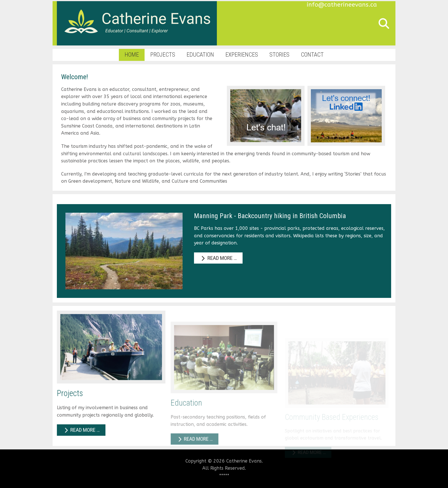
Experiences (242, 55)
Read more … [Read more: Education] (195, 454)
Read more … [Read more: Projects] (82, 443)
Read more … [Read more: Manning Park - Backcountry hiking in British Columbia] (218, 258)
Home (132, 55)
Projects (163, 55)
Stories (279, 55)
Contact (312, 55)
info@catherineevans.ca (342, 5)
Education (200, 55)
